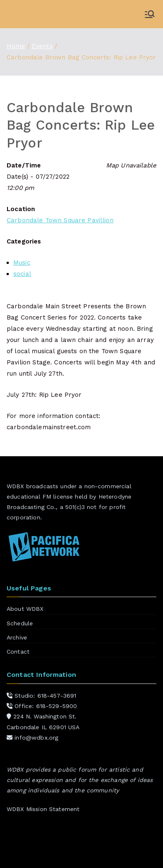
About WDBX (25, 609)
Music (22, 263)
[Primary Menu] (150, 14)
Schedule (20, 623)
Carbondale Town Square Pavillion (60, 220)
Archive (17, 637)
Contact (18, 652)
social (22, 274)
